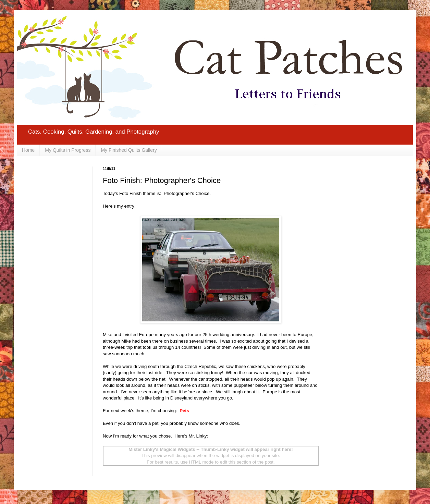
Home (28, 150)
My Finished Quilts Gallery (129, 150)
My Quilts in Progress (68, 150)
